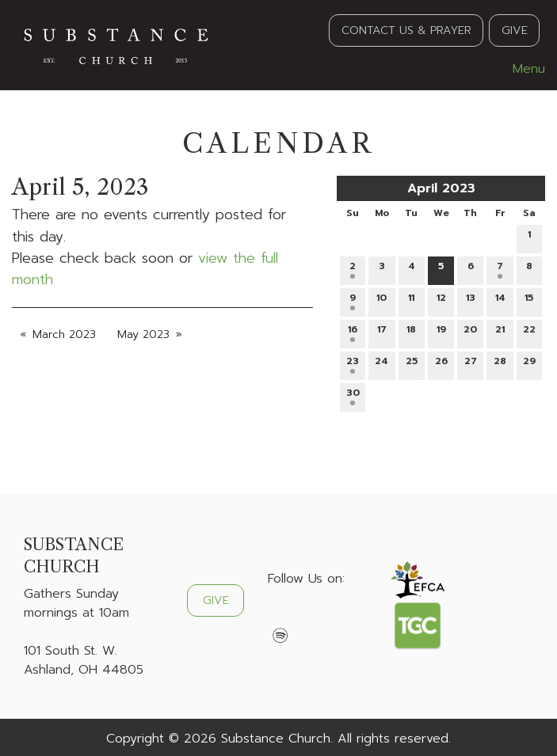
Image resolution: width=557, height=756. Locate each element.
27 (471, 364)
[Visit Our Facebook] (280, 616)
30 (353, 395)
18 (411, 332)
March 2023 (64, 334)
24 (382, 364)
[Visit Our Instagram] (331, 616)
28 (500, 364)
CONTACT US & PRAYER (406, 30)
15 (529, 300)
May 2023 (143, 334)
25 (412, 364)
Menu (521, 69)
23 (353, 364)
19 (441, 332)
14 (500, 300)
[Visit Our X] (306, 616)
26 (441, 364)
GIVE (515, 30)
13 (471, 300)
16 (353, 332)
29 (529, 364)
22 (529, 332)
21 (500, 332)
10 (382, 300)
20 (470, 332)
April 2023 (441, 188)
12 (441, 300)
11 (411, 300)
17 (382, 332)
